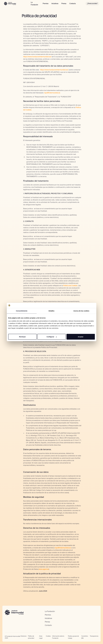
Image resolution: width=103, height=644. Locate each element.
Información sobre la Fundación (58, 637)
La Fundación (34, 4)
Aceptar (81, 337)
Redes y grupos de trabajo (73, 637)
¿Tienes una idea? (92, 3)
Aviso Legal (41, 637)
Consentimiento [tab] (22, 311)
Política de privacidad (31, 637)
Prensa (64, 4)
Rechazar (22, 337)
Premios (46, 4)
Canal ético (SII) (85, 637)
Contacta (72, 4)
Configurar (52, 337)
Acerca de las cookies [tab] (81, 311)
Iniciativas (55, 4)
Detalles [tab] (51, 311)
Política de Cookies (70, 286)
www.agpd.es (44, 569)
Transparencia (94, 636)
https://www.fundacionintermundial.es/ (37, 57)
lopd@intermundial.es (52, 93)
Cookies (48, 636)
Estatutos (24, 636)
